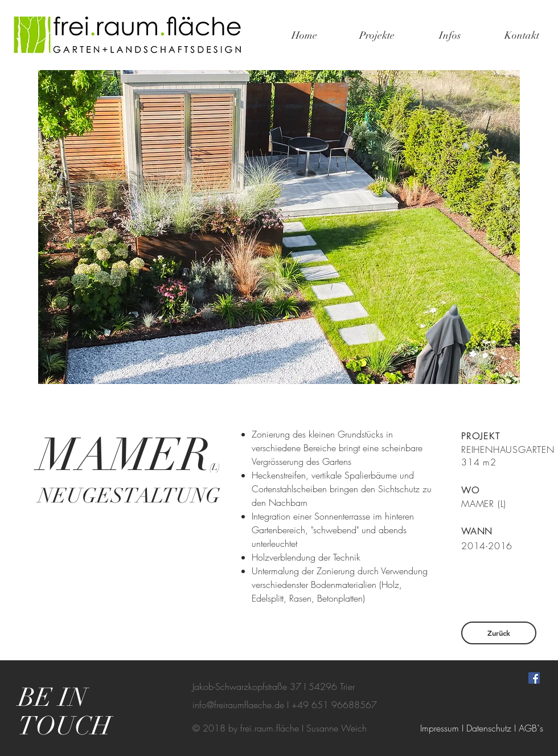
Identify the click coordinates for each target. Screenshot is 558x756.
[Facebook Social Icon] (534, 678)
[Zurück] (499, 633)
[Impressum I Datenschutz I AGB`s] (482, 728)
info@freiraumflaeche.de (238, 705)
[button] (279, 227)
